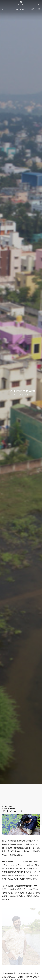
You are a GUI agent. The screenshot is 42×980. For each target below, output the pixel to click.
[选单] (3, 5)
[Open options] (21, 936)
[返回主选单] (3, 9)
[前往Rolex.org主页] (21, 3)
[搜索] (39, 4)
